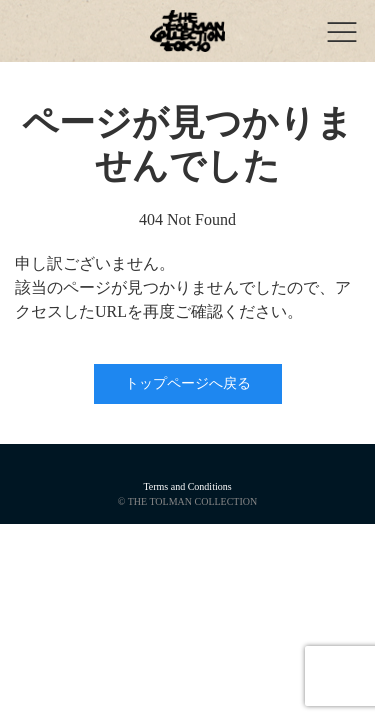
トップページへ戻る (188, 383)
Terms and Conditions (187, 486)
